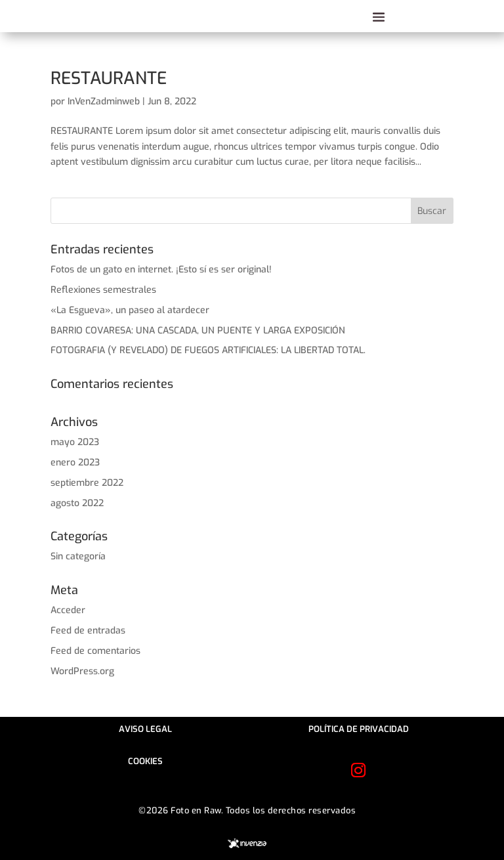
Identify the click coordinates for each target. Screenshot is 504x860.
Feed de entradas (88, 631)
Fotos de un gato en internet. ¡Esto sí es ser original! (161, 269)
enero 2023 (75, 462)
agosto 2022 (77, 503)
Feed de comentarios (95, 651)
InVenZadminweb (104, 101)
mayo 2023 (75, 442)
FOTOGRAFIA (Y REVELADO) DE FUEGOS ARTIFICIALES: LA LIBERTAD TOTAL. (208, 350)
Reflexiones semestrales (103, 290)
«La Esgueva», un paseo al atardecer (130, 310)
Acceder (68, 610)
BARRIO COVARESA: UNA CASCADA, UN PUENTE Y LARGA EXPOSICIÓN (198, 331)
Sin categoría (78, 556)
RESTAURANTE (109, 78)
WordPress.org (82, 671)
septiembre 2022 (87, 483)
